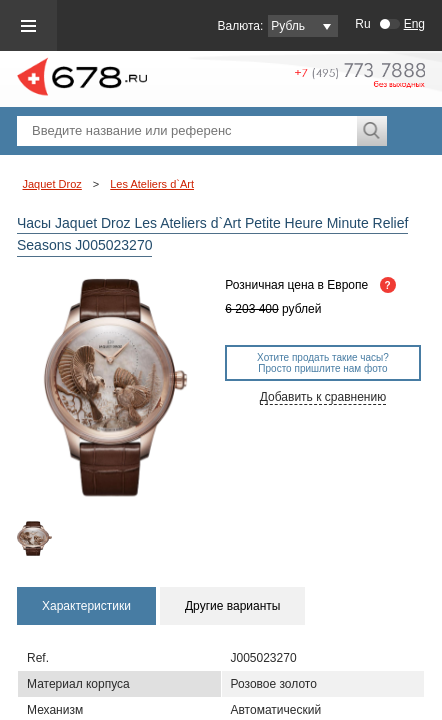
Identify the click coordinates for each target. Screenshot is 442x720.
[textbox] (187, 131)
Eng (414, 24)
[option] (40, 538)
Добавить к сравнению (323, 397)
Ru (362, 24)
